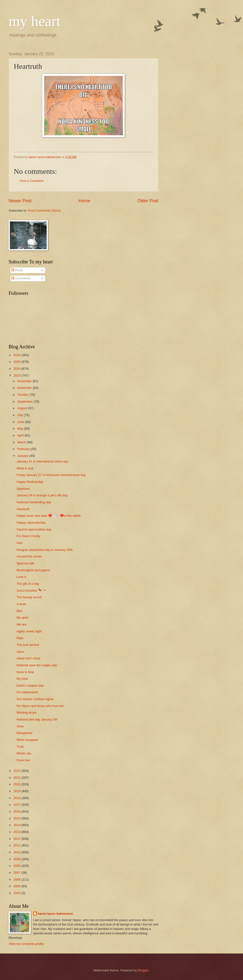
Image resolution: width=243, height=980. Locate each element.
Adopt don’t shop (28, 658)
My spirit (22, 618)
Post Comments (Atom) (44, 211)
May (21, 429)
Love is (21, 577)
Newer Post (20, 201)
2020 (17, 784)
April (21, 435)
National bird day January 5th (37, 719)
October (23, 395)
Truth (20, 747)
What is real (25, 468)
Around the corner (29, 556)
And (19, 543)
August (23, 408)
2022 (17, 771)
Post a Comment (32, 181)
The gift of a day (28, 584)
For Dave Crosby (28, 536)
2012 (17, 839)
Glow (20, 726)
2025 (17, 362)
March (22, 442)
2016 (17, 811)
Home (84, 201)
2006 (17, 879)
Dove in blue (25, 672)
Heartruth (23, 509)
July (20, 415)
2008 (17, 866)
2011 (17, 845)
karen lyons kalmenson (55, 914)
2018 (17, 798)
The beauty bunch (29, 597)
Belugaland (24, 733)
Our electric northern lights (35, 699)
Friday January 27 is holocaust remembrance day (51, 475)
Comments (21, 278)
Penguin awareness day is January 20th (44, 550)
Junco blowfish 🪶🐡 (31, 591)
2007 (17, 873)
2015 (17, 818)
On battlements (27, 692)
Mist (19, 611)
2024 (17, 369)
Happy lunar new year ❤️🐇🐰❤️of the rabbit (48, 516)
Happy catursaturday (31, 523)
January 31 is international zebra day (42, 461)
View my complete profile (26, 944)
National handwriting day (34, 502)
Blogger (143, 970)
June (21, 422)
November (25, 388)
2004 (17, 893)
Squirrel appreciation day (34, 529)
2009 (17, 859)
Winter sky (24, 753)
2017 (17, 805)
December (25, 381)
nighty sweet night (29, 631)
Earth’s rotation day (30, 686)
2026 (17, 355)
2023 (17, 375)
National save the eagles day (37, 665)
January (23, 456)
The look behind (28, 645)
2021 (17, 778)
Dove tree (23, 760)
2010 (17, 852)
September (25, 402)
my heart (35, 21)
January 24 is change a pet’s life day (42, 495)
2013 (17, 832)
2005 (17, 886)
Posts (17, 270)
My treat (22, 679)
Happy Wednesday (30, 482)
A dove (21, 604)
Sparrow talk (25, 563)
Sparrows (23, 489)
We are (21, 624)
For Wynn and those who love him (40, 706)
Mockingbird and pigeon (33, 570)
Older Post (148, 201)
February (24, 449)
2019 (17, 791)
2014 (17, 825)
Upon (20, 652)
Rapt (20, 638)
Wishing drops (27, 713)
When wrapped (27, 740)
